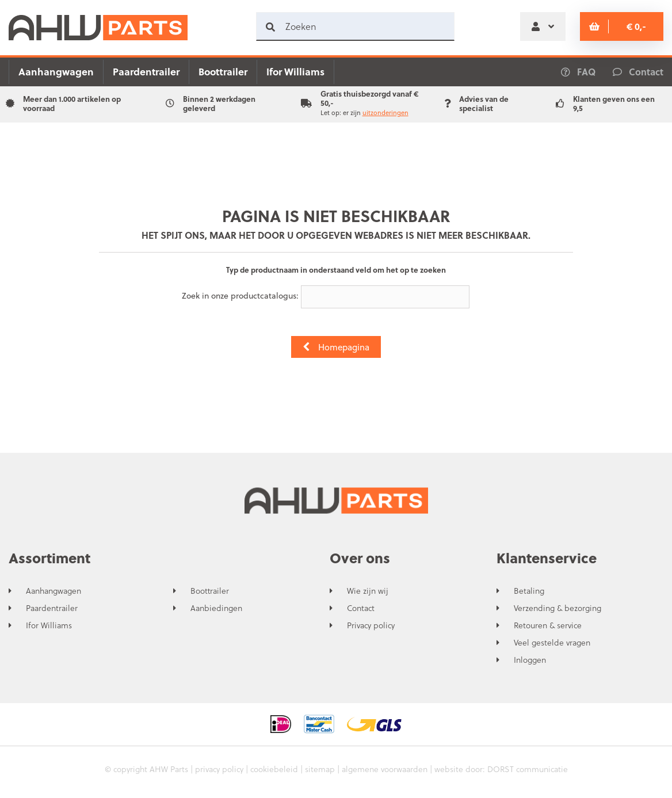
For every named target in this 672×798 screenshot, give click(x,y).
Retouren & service (548, 625)
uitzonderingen (385, 112)
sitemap (320, 769)
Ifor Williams (295, 72)
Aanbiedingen (216, 608)
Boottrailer (223, 72)
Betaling (529, 591)
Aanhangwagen (56, 72)
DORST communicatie (528, 769)
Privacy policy (371, 625)
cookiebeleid (274, 769)
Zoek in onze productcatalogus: (240, 295)
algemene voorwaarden (385, 769)
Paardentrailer (146, 72)
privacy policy (219, 769)
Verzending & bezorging (558, 608)
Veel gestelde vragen (552, 643)
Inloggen (530, 660)
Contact (361, 608)
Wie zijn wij (368, 591)
